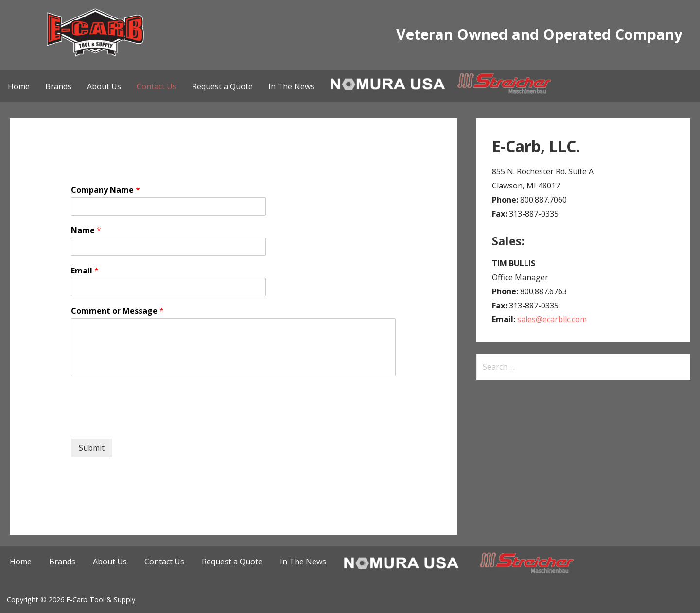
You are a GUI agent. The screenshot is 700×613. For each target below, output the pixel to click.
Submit (92, 448)
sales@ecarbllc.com (552, 319)
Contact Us (157, 86)
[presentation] (145, 423)
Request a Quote (222, 86)
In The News (291, 86)
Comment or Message (117, 311)
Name (86, 230)
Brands (58, 86)
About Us (104, 86)
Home (19, 86)
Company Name (105, 190)
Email (85, 271)
